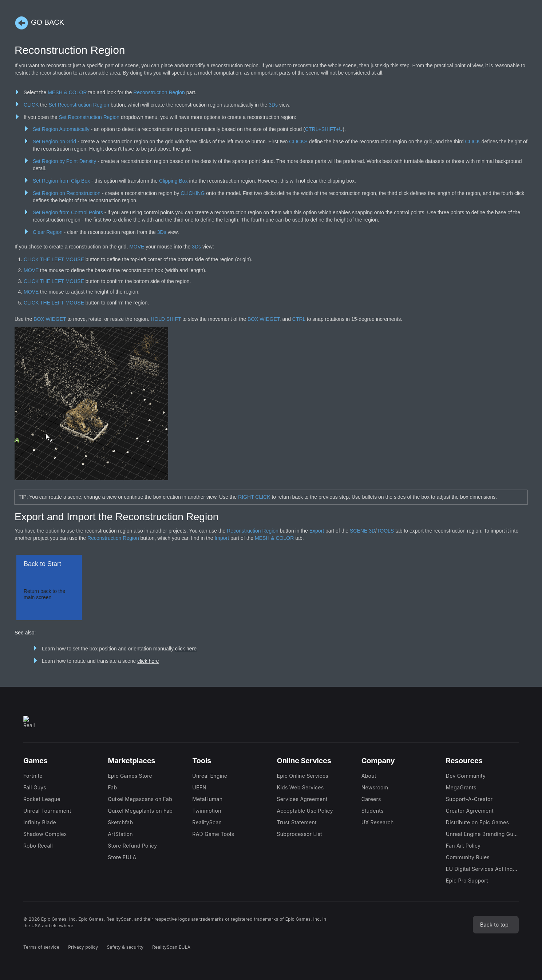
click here (186, 649)
